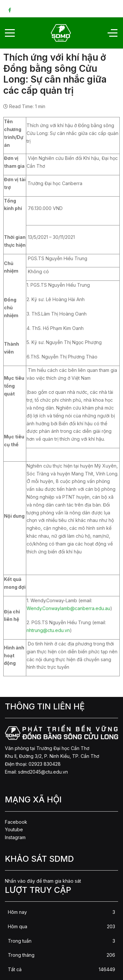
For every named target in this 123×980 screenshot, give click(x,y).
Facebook (16, 822)
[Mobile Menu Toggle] (10, 33)
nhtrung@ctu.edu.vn (48, 630)
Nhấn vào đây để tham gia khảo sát (43, 881)
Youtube (14, 829)
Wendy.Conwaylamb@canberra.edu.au (68, 608)
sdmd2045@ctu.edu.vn (43, 772)
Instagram (15, 837)
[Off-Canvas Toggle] (113, 33)
